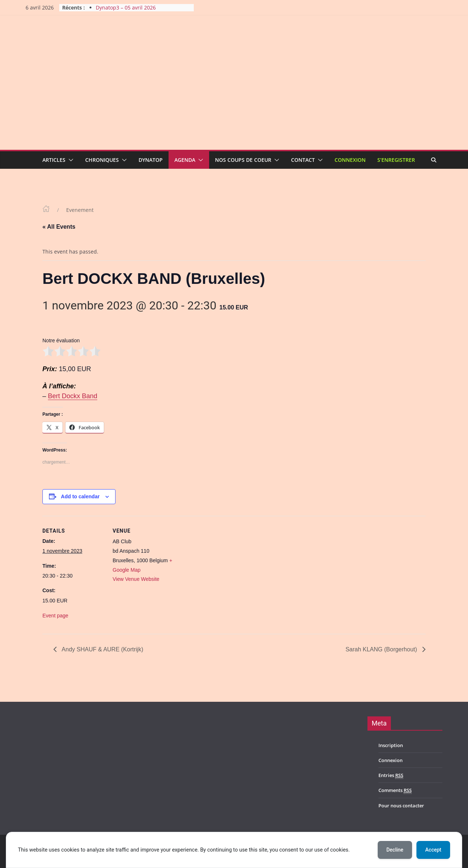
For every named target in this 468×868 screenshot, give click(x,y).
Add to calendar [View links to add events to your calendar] (80, 496)
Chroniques (102, 160)
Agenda (185, 160)
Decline (395, 850)
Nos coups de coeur (243, 160)
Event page (55, 616)
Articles (54, 160)
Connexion (350, 160)
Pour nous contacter (401, 806)
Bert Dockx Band (73, 396)
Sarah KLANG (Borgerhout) (382, 649)
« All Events (59, 227)
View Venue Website (136, 579)
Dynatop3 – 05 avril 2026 (126, 7)
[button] (69, 160)
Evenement (80, 210)
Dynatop (151, 160)
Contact (303, 160)
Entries (391, 775)
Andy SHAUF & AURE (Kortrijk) (102, 649)
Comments (395, 790)
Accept (433, 850)
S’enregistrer (396, 160)
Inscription (391, 745)
